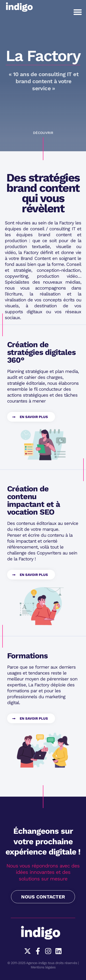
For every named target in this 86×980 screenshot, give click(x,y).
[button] (78, 12)
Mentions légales (43, 967)
